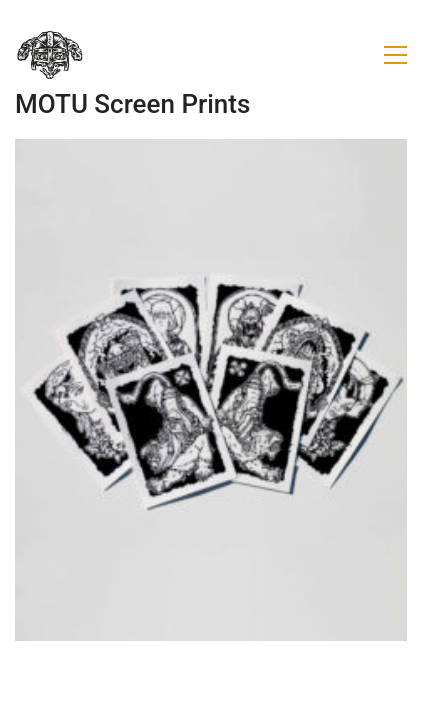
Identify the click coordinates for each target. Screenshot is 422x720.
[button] (395, 55)
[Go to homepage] (50, 55)
